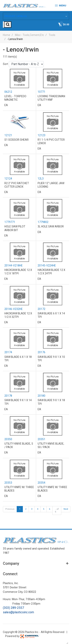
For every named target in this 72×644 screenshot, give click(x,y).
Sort (5, 64)
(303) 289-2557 (13, 607)
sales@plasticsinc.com (18, 612)
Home (7, 34)
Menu (61, 6)
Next (66, 509)
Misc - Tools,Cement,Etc (29, 34)
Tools (52, 34)
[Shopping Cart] (63, 24)
